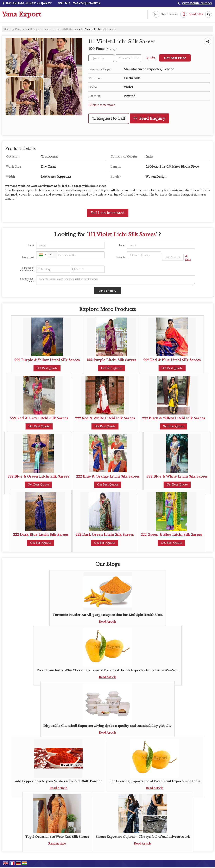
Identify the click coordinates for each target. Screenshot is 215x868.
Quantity (120, 257)
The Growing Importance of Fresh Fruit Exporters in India (155, 781)
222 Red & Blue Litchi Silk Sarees (172, 360)
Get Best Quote (47, 368)
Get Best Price (175, 58)
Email (122, 245)
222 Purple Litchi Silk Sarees (111, 360)
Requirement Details (27, 280)
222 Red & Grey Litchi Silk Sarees (39, 418)
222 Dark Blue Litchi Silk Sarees (41, 535)
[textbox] (129, 58)
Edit (151, 58)
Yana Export (21, 14)
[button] (197, 3)
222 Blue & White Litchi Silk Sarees (177, 476)
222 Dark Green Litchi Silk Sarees (105, 535)
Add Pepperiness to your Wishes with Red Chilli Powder (58, 781)
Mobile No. (28, 257)
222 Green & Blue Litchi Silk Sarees (171, 535)
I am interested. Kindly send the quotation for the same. (116, 280)
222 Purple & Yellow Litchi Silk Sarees (47, 360)
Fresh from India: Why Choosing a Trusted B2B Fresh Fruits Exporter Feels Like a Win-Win (108, 670)
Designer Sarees (41, 29)
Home (8, 29)
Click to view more (102, 105)
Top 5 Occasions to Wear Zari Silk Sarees (57, 837)
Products (21, 29)
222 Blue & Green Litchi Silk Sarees (38, 476)
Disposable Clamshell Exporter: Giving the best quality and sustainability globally (107, 726)
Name (31, 245)
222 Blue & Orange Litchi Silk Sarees (108, 476)
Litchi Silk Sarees (66, 29)
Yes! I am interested (108, 213)
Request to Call (109, 118)
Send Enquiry (149, 118)
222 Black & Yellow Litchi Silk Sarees (173, 418)
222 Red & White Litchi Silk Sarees (105, 418)
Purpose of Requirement (27, 269)
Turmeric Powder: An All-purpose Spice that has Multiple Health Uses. (108, 615)
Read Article (108, 622)
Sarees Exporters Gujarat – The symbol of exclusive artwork (143, 837)
